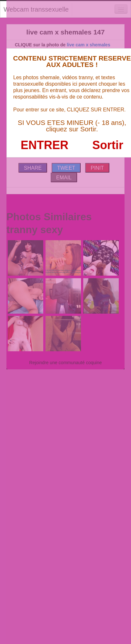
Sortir (108, 145)
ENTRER (45, 145)
